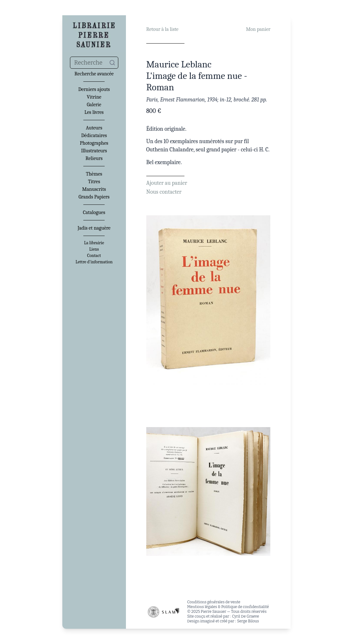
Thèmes (94, 174)
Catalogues (94, 212)
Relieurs (94, 158)
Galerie (94, 105)
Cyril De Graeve (245, 616)
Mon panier (258, 29)
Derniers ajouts (94, 89)
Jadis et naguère (94, 228)
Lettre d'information (94, 262)
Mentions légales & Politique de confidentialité (228, 607)
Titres (94, 182)
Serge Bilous (248, 621)
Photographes (94, 143)
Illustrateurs (94, 151)
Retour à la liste (162, 29)
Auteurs (94, 128)
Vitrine (94, 97)
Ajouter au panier (167, 183)
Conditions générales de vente (214, 602)
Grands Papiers (94, 197)
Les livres (94, 112)
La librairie (94, 243)
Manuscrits (94, 189)
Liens (94, 249)
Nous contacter (164, 192)
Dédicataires (94, 135)
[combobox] (94, 63)
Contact (94, 256)
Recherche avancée (94, 74)
